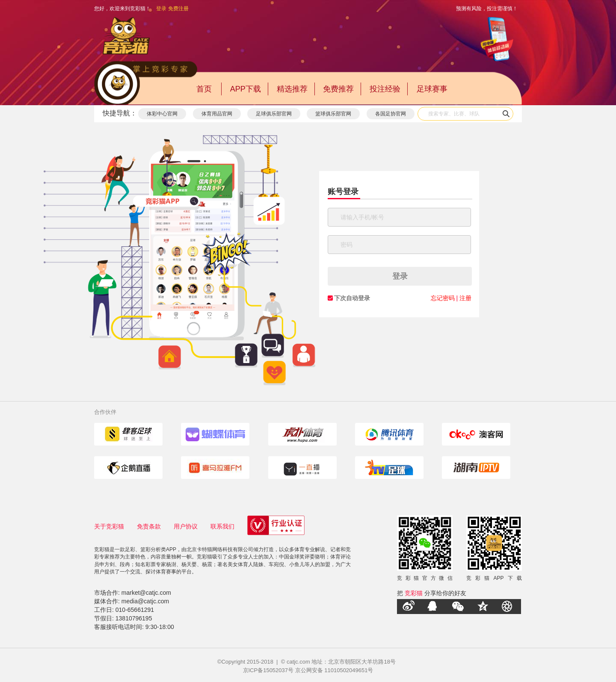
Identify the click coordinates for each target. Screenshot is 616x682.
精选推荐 (292, 89)
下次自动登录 (352, 298)
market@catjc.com (146, 593)
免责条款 (149, 526)
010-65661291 (135, 610)
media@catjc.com (145, 601)
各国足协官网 (391, 114)
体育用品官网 (217, 114)
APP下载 (246, 89)
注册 (465, 298)
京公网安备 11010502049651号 (334, 670)
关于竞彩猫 (109, 526)
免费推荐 (338, 89)
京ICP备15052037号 (268, 670)
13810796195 (134, 618)
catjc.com (298, 662)
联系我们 (222, 526)
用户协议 (186, 526)
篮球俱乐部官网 (333, 114)
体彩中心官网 (162, 114)
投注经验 (385, 89)
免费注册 (178, 9)
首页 (204, 89)
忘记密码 (443, 298)
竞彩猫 (414, 593)
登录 (161, 9)
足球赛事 (432, 89)
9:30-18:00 (160, 627)
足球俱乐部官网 (274, 114)
